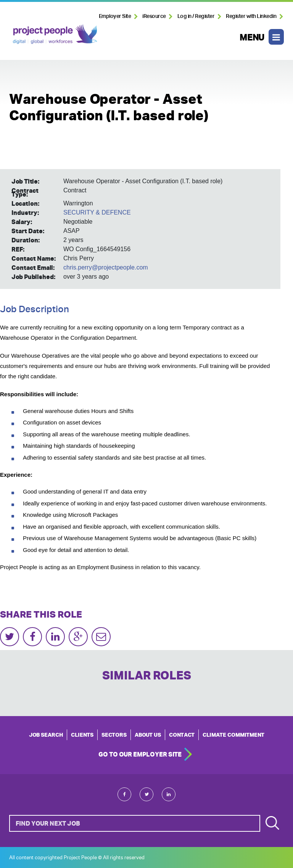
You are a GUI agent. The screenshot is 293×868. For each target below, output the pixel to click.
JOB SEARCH (46, 735)
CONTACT (182, 735)
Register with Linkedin (251, 16)
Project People (55, 34)
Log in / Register (196, 16)
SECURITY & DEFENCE (97, 212)
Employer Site (115, 16)
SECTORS (114, 735)
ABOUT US (148, 735)
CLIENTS (82, 735)
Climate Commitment (233, 735)
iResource (154, 16)
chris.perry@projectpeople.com (106, 267)
